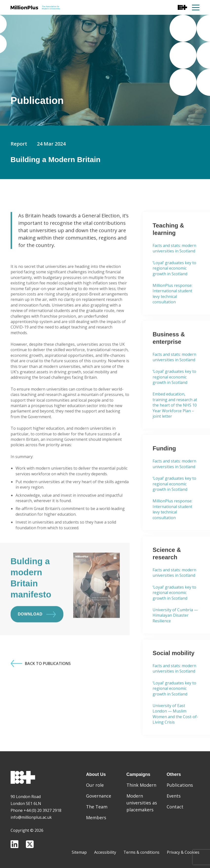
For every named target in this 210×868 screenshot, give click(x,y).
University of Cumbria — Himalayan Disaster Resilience (175, 629)
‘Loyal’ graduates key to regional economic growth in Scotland (174, 282)
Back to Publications (41, 678)
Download (37, 628)
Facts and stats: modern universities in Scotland (174, 263)
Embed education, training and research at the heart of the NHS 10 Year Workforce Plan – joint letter (175, 419)
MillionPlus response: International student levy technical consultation (172, 308)
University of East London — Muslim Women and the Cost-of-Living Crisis (175, 728)
